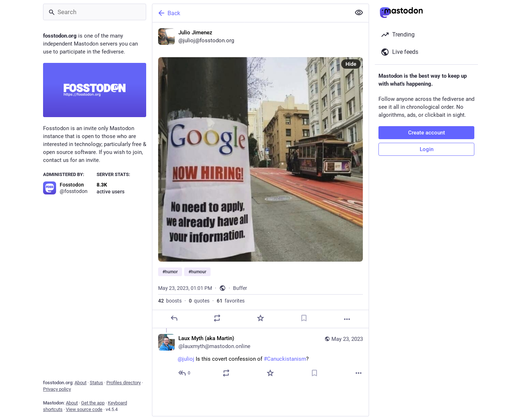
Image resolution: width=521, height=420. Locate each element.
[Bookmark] (304, 318)
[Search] (95, 12)
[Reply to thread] (185, 373)
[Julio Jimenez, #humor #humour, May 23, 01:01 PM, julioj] (260, 175)
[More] (347, 319)
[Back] (251, 13)
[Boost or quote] (217, 318)
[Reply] (174, 318)
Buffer (240, 288)
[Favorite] (260, 318)
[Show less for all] (359, 13)
